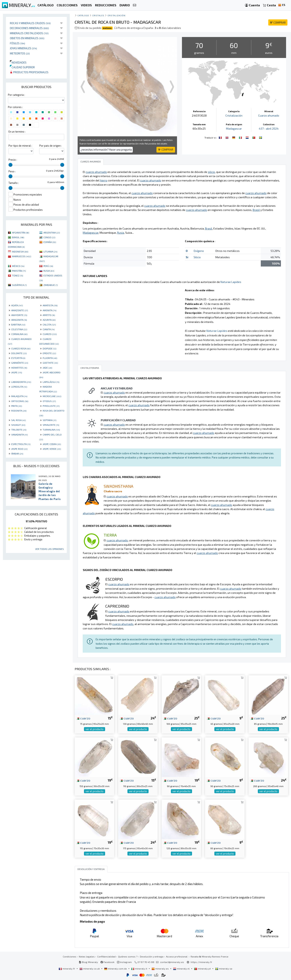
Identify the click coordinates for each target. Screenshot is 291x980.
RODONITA (19, 411)
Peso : (12, 171)
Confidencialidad (106, 956)
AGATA (17, 305)
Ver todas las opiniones (49, 549)
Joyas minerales (23, 48)
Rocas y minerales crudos (30, 23)
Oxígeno (199, 251)
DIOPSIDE (49, 348)
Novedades (18, 62)
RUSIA (49, 271)
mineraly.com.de (116, 969)
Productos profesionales (29, 72)
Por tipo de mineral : (20, 146)
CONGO (49, 237)
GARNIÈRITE (20, 363)
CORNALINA (19, 334)
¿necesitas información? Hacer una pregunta (106, 150)
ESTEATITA (18, 358)
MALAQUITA (19, 396)
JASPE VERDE (52, 449)
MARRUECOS (22, 256)
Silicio (197, 257)
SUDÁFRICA (19, 285)
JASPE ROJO (19, 449)
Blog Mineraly (88, 962)
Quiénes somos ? (128, 956)
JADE (47, 368)
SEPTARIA (49, 420)
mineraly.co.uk (90, 969)
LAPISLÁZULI (51, 382)
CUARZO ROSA (21, 348)
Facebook (107, 962)
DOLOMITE (19, 353)
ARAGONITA (19, 320)
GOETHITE (50, 363)
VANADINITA (19, 435)
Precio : (13, 160)
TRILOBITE (19, 430)
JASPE (17, 372)
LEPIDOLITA (19, 387)
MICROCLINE (52, 396)
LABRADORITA (21, 382)
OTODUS (49, 401)
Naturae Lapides (231, 282)
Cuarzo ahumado (269, 115)
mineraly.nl (182, 969)
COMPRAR (278, 22)
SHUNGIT (18, 425)
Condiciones (70, 956)
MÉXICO (18, 266)
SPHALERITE (51, 425)
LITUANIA (50, 251)
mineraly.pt (203, 969)
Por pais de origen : (51, 146)
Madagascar (234, 129)
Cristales (98, 15)
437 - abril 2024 (269, 129)
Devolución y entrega (152, 956)
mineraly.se (224, 969)
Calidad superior (22, 67)
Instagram (124, 962)
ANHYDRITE (19, 315)
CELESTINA (19, 329)
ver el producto (95, 729)
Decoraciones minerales (29, 28)
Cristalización (116, 15)
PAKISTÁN (19, 271)
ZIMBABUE (51, 285)
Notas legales (87, 956)
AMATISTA (50, 305)
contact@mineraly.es (172, 962)
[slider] (10, 165)
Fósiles (17, 43)
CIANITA (49, 329)
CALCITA (49, 324)
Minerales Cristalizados (29, 33)
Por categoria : (16, 95)
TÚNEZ (17, 275)
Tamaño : (14, 183)
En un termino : (17, 132)
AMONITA (49, 310)
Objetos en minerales (27, 38)
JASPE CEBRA (52, 444)
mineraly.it (139, 969)
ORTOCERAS (20, 401)
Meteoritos (20, 53)
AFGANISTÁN (21, 232)
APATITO (49, 315)
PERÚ (48, 266)
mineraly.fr (67, 969)
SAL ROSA (18, 420)
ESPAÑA (50, 242)
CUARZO (50, 334)
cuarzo (83, 718)
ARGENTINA (52, 232)
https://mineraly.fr (201, 962)
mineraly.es (160, 969)
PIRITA (17, 406)
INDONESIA (20, 251)
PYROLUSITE (51, 406)
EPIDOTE (49, 353)
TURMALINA (51, 430)
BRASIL (18, 237)
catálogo (83, 15)
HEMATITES (19, 368)
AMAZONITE (20, 310)
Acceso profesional (177, 956)
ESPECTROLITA (21, 444)
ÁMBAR (17, 453)
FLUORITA (50, 358)
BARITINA (18, 324)
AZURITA (49, 320)
